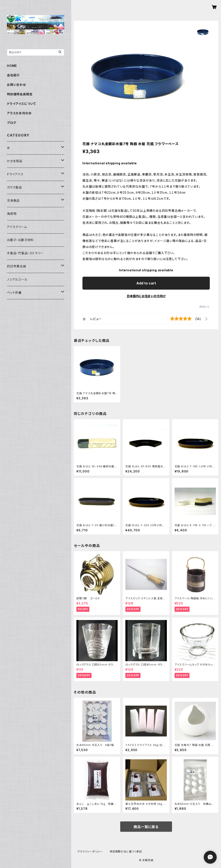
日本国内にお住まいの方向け (146, 296)
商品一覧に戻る (146, 827)
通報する (204, 307)
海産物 (12, 214)
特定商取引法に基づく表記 (126, 852)
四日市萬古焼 (17, 266)
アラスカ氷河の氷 (19, 113)
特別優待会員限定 (20, 94)
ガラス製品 (14, 187)
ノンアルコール (17, 279)
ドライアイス (15, 174)
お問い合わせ (16, 85)
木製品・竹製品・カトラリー (25, 253)
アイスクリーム (17, 227)
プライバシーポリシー (90, 852)
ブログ (11, 123)
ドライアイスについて (21, 104)
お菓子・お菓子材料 (20, 240)
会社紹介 (13, 75)
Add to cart (146, 283)
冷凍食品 (13, 200)
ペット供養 (14, 293)
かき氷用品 (15, 161)
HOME (12, 66)
